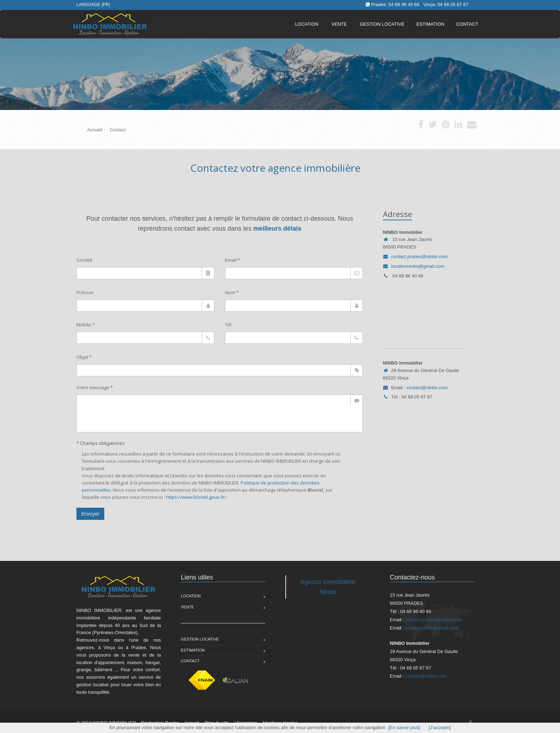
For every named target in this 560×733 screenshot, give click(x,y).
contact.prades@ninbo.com (419, 257)
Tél (228, 325)
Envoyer (90, 514)
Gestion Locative (200, 639)
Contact (190, 661)
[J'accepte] (440, 727)
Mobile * (86, 325)
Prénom (85, 292)
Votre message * (95, 387)
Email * (232, 260)
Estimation (193, 650)
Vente (339, 24)
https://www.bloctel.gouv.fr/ (196, 497)
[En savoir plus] (404, 727)
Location (307, 24)
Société (84, 260)
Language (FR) (93, 5)
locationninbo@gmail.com (418, 266)
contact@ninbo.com (427, 388)
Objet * (84, 357)
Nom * (232, 292)
